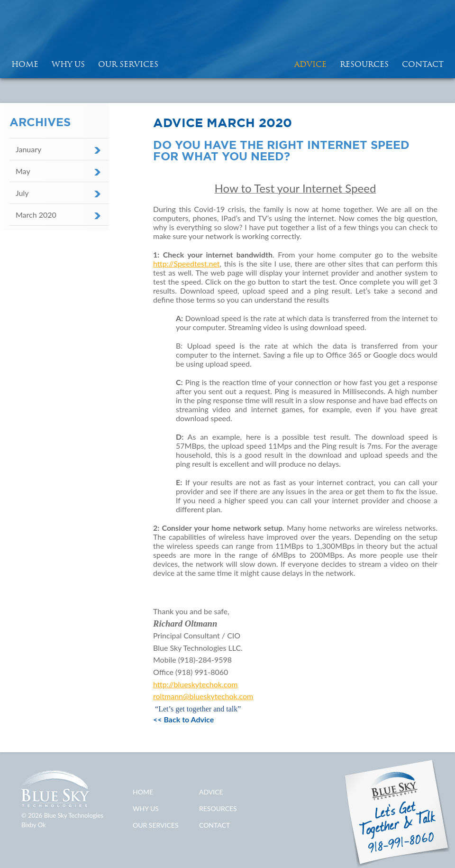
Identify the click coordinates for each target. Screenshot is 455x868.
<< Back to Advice (183, 719)
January (28, 149)
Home (143, 792)
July (22, 193)
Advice (310, 64)
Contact (423, 64)
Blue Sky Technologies (227, 39)
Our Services (128, 64)
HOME (25, 64)
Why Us (68, 64)
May (23, 171)
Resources (364, 64)
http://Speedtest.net (187, 263)
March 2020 (36, 215)
